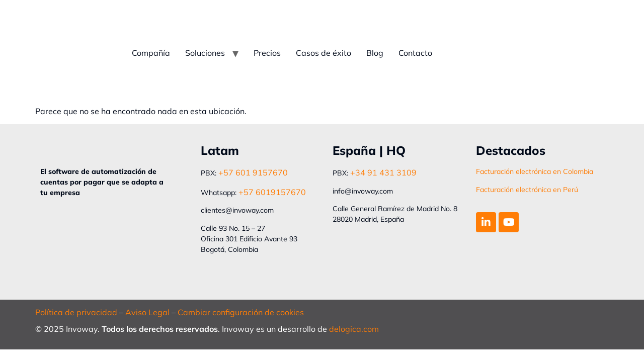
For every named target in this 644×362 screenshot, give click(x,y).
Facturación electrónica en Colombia (535, 171)
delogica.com (354, 329)
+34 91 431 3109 (383, 172)
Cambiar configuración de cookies (241, 312)
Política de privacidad (76, 312)
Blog (375, 53)
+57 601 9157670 (253, 172)
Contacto (415, 53)
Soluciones (205, 53)
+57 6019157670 (272, 192)
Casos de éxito (324, 53)
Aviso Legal (147, 312)
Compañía (151, 53)
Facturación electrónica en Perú (527, 190)
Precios (267, 53)
